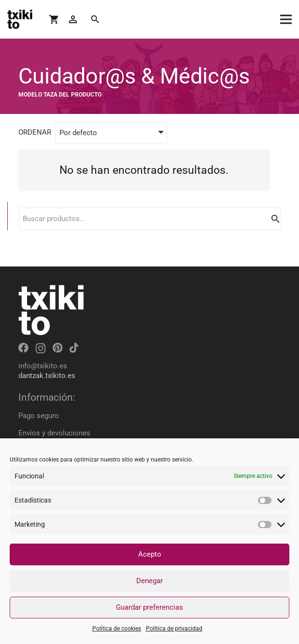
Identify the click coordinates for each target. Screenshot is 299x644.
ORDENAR (35, 132)
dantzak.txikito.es (47, 376)
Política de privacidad (174, 629)
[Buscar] (95, 19)
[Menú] (286, 19)
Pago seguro (39, 416)
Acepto (150, 554)
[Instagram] (41, 348)
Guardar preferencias (149, 607)
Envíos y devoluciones (54, 433)
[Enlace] (20, 19)
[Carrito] (54, 19)
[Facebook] (23, 348)
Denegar (149, 581)
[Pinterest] (57, 348)
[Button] (73, 20)
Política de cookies (117, 629)
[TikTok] (74, 348)
